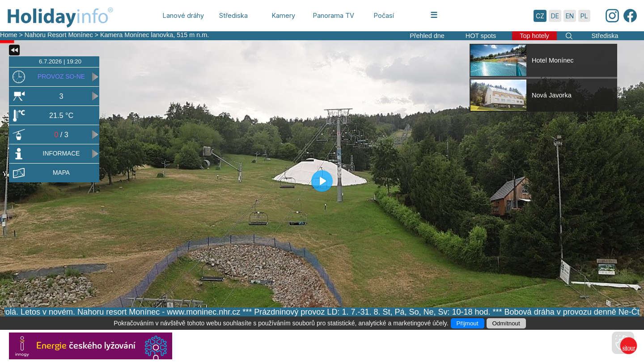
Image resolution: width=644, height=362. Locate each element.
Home (8, 35)
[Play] (322, 181)
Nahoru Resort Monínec (59, 35)
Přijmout (468, 323)
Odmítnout (506, 323)
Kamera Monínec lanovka (137, 35)
